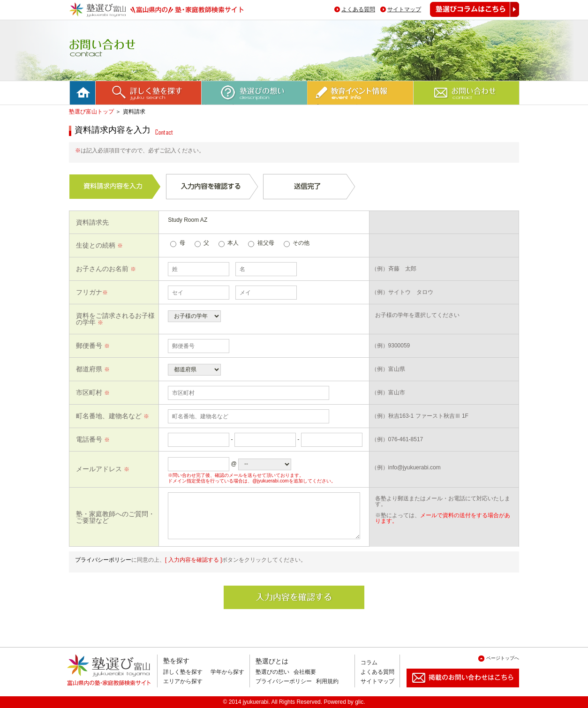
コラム (369, 663)
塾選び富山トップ (91, 112)
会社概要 (305, 672)
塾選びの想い (272, 672)
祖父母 (266, 243)
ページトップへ (503, 658)
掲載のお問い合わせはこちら (455, 691)
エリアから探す (183, 681)
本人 (233, 243)
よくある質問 (358, 9)
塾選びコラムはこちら (467, 17)
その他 (301, 243)
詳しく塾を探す (183, 672)
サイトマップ (404, 9)
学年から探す (227, 672)
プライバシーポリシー (103, 560)
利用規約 (327, 681)
